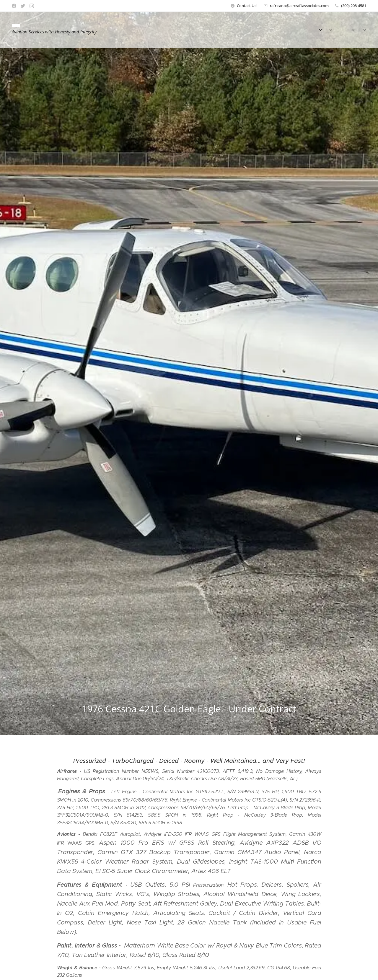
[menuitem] (289, 30)
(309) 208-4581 (354, 6)
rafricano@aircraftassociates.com (299, 6)
